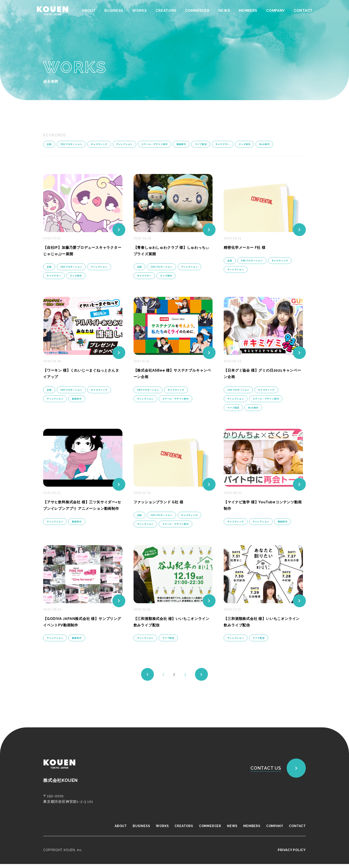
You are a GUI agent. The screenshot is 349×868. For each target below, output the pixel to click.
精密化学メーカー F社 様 (247, 247)
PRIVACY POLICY (292, 854)
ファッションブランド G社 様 (161, 502)
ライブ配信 (201, 144)
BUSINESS (113, 11)
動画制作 (182, 144)
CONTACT (303, 11)
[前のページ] (147, 678)
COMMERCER (197, 11)
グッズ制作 (245, 144)
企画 (49, 144)
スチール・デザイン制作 (155, 144)
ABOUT (87, 11)
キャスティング (99, 144)
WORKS (138, 11)
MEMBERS (248, 11)
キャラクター (223, 144)
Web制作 (265, 144)
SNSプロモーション (71, 144)
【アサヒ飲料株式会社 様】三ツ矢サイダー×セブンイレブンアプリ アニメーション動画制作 (82, 508)
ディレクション (125, 144)
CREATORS (165, 11)
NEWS (224, 11)
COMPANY (275, 11)
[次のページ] (202, 678)
